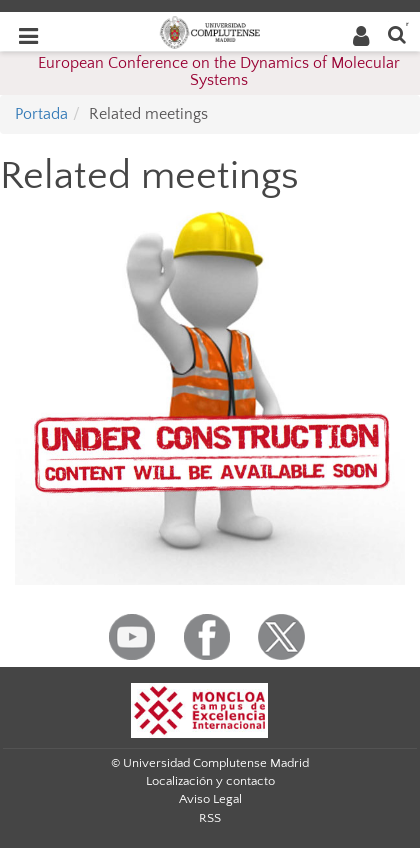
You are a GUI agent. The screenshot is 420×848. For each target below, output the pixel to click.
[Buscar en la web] (397, 33)
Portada (41, 114)
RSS (210, 818)
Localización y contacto (210, 781)
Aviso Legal (210, 799)
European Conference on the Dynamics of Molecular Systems (219, 72)
